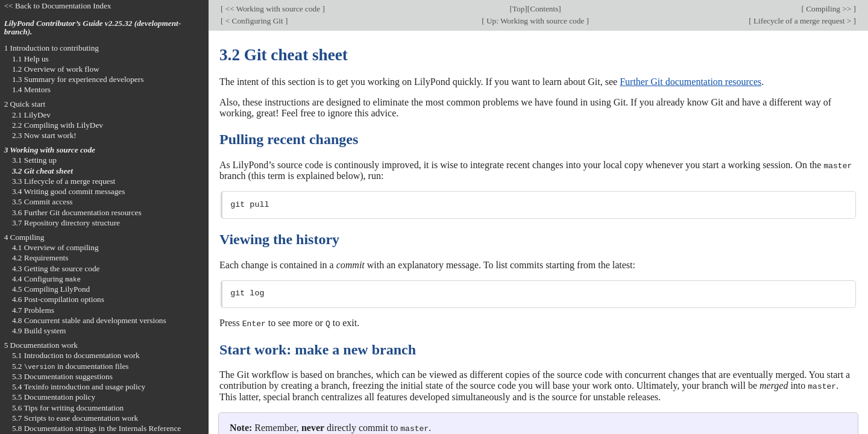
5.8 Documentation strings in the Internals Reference (96, 428)
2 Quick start (25, 104)
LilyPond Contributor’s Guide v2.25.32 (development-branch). (93, 28)
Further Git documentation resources (690, 82)
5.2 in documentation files (71, 366)
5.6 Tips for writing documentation (68, 408)
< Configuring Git (254, 21)
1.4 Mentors (31, 90)
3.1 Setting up (34, 160)
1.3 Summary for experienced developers (78, 79)
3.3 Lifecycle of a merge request (64, 181)
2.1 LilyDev (31, 115)
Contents (544, 9)
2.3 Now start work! (44, 135)
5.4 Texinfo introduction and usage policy (79, 387)
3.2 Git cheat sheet (42, 171)
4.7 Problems (33, 310)
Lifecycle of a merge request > (803, 21)
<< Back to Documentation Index (58, 6)
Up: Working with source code (536, 21)
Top (518, 9)
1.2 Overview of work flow (56, 69)
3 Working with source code (50, 150)
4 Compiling (24, 237)
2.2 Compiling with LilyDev (58, 125)
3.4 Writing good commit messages (69, 191)
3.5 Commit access (42, 202)
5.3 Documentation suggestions (62, 376)
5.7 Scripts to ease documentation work (75, 418)
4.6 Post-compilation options (58, 299)
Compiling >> (829, 9)
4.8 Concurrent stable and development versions (89, 320)
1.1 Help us (30, 59)
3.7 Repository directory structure (66, 223)
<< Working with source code (272, 9)
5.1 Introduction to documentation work (76, 355)
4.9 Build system (39, 331)
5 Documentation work (41, 345)
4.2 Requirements (40, 258)
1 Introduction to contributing (52, 48)
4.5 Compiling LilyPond (51, 289)
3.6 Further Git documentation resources (77, 212)
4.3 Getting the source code (56, 269)
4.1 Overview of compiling (55, 247)
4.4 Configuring (46, 279)
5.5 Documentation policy (54, 397)
